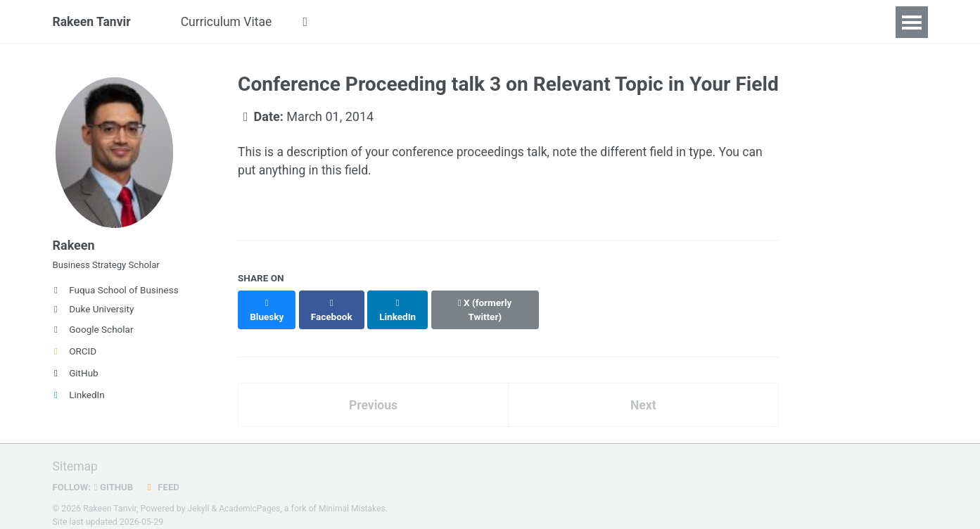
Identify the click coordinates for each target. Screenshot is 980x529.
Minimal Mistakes (355, 497)
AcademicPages (251, 497)
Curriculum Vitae (230, 22)
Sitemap (76, 455)
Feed (164, 475)
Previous (373, 392)
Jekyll (199, 497)
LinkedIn (79, 399)
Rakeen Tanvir (93, 22)
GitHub (76, 377)
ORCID (75, 355)
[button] (311, 23)
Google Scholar (93, 333)
